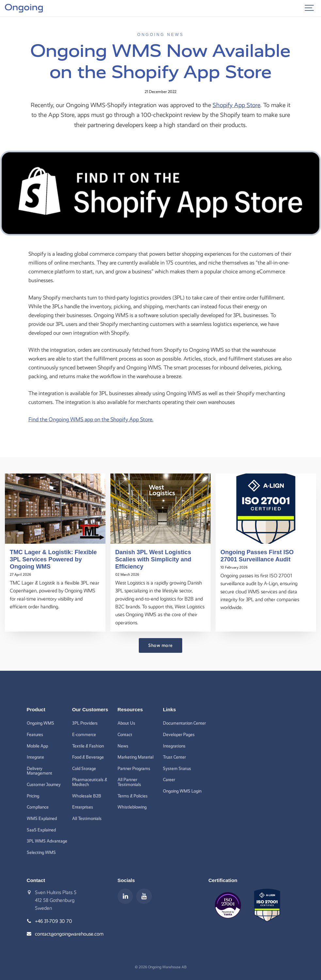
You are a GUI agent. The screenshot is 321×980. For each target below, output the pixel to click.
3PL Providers (85, 723)
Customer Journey (44, 784)
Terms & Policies (133, 796)
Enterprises (83, 807)
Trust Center (174, 757)
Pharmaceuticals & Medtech (90, 782)
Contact (125, 734)
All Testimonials (87, 818)
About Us (126, 723)
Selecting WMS (41, 852)
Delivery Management (40, 771)
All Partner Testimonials (129, 782)
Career (169, 779)
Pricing (33, 796)
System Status (177, 768)
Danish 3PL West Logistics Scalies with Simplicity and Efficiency (153, 559)
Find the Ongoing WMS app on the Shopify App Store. (91, 419)
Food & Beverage (88, 757)
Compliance (38, 807)
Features (35, 734)
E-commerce (84, 734)
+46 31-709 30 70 (54, 921)
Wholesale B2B (87, 796)
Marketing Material (136, 757)
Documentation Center (184, 723)
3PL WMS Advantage (47, 841)
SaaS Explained (41, 830)
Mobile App (37, 746)
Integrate (35, 757)
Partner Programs (134, 768)
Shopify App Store (236, 105)
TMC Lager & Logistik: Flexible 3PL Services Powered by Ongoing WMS (53, 559)
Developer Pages (179, 734)
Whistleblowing (132, 807)
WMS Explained (42, 818)
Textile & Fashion (88, 746)
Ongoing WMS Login (182, 791)
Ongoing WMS (40, 723)
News (123, 746)
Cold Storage (84, 768)
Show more (160, 645)
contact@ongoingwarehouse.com (69, 934)
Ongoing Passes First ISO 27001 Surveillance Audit (257, 556)
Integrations (174, 746)
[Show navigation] (310, 8)
